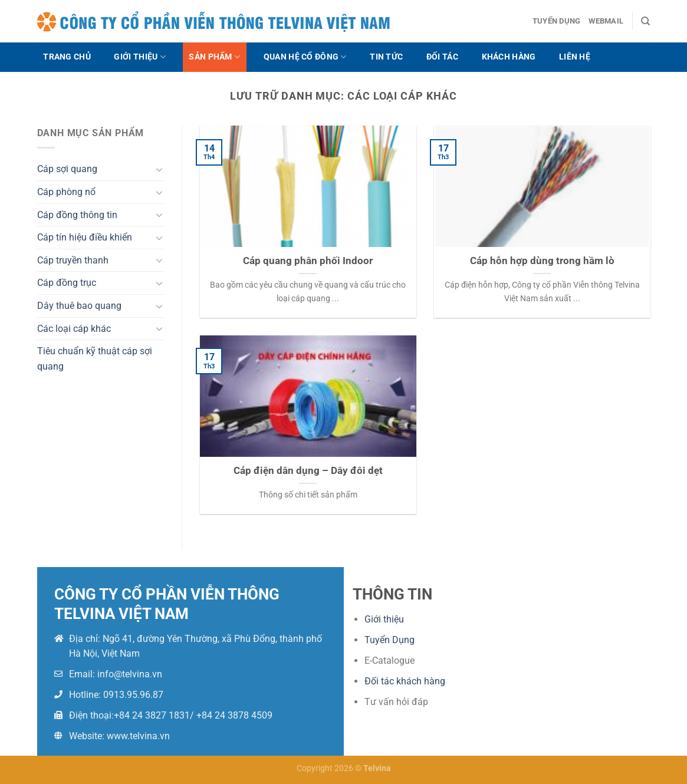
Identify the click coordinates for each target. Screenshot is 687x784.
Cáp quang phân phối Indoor (308, 261)
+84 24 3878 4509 (234, 715)
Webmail (606, 21)
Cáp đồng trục (67, 283)
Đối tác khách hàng (405, 681)
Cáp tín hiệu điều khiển (85, 237)
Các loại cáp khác (74, 329)
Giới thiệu (139, 57)
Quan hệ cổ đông (305, 57)
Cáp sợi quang (67, 169)
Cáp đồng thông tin (77, 215)
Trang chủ (67, 57)
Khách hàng (509, 57)
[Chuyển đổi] (159, 169)
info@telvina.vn (130, 674)
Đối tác (442, 57)
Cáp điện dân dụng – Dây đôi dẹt (308, 471)
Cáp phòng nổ (66, 192)
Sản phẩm (214, 57)
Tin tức (386, 57)
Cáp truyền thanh (73, 260)
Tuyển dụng (557, 21)
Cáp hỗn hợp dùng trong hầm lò (542, 261)
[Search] (645, 21)
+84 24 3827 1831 (152, 715)
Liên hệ (575, 57)
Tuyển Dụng (389, 640)
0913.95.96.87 (133, 695)
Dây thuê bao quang (79, 306)
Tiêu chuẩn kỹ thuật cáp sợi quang (95, 359)
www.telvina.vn (138, 736)
